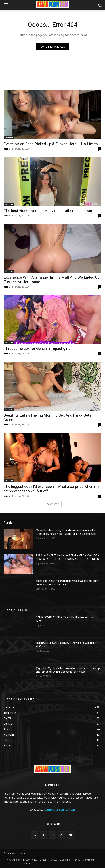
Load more (53, 504)
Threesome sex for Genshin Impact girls (37, 349)
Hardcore (9, 138)
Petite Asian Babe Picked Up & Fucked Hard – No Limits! (51, 144)
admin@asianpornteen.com (60, 810)
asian (7, 149)
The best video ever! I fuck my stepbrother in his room (48, 211)
